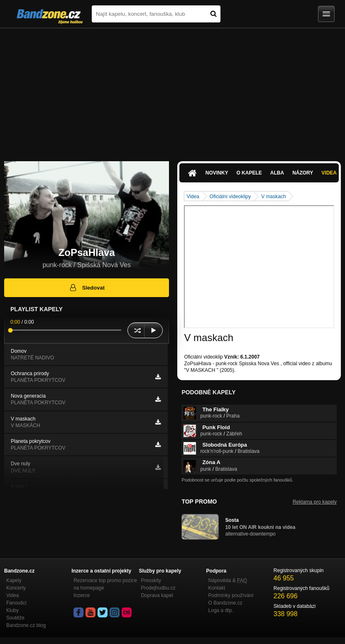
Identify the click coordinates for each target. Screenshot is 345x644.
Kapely (14, 580)
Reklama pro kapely (315, 502)
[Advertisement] (172, 91)
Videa (193, 197)
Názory (303, 173)
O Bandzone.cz (225, 603)
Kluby (12, 610)
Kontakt (217, 588)
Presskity (151, 580)
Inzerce (82, 595)
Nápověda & (228, 580)
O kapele (249, 173)
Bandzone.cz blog (26, 625)
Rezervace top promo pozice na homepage (105, 584)
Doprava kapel (157, 595)
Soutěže (15, 618)
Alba (277, 173)
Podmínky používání (231, 595)
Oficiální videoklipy (230, 197)
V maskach (273, 197)
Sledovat (87, 288)
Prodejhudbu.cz (158, 588)
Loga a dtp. (221, 610)
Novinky (217, 173)
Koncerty (16, 588)
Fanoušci (16, 603)
